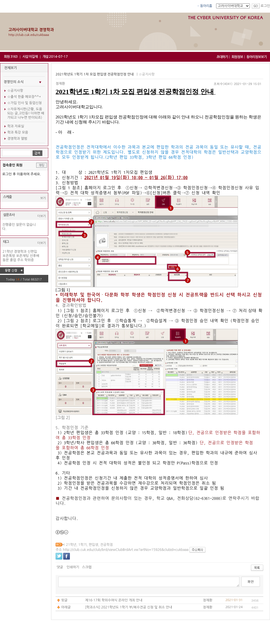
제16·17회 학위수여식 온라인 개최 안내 (114, 600)
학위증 (29, 260)
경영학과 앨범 (17, 139)
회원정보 (237, 57)
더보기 (42, 216)
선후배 (35, 256)
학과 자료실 (16, 126)
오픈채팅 (23, 256)
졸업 (13, 260)
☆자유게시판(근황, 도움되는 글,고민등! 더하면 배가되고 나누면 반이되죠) (26, 113)
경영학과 (20, 252)
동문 (6, 260)
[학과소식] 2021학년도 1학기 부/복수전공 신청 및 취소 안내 (129, 607)
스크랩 (87, 567)
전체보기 (11, 68)
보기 (43, 198)
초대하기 (222, 57)
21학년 (8, 252)
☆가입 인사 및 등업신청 (25, 103)
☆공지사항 (15, 91)
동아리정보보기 (257, 57)
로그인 (265, 6)
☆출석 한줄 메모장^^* (24, 97)
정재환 (60, 84)
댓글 (60, 567)
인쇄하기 (73, 567)
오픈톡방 (9, 256)
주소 (20, 260)
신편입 (32, 252)
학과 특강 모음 (18, 132)
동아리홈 (206, 6)
